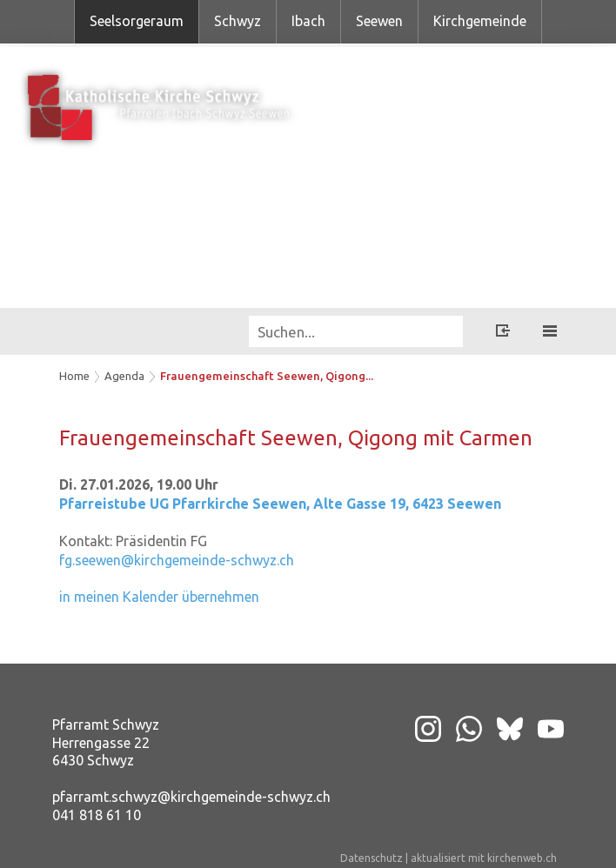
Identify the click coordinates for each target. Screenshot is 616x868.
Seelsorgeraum (137, 21)
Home (74, 376)
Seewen (379, 21)
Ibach (308, 21)
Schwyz (238, 21)
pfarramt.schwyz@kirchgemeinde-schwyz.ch (191, 797)
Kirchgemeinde (480, 21)
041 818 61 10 (97, 815)
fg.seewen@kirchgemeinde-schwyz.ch (177, 560)
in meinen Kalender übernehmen (159, 597)
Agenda (124, 376)
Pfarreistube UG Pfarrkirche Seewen (280, 504)
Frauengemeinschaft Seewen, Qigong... (267, 376)
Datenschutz (372, 858)
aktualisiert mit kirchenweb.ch (484, 858)
